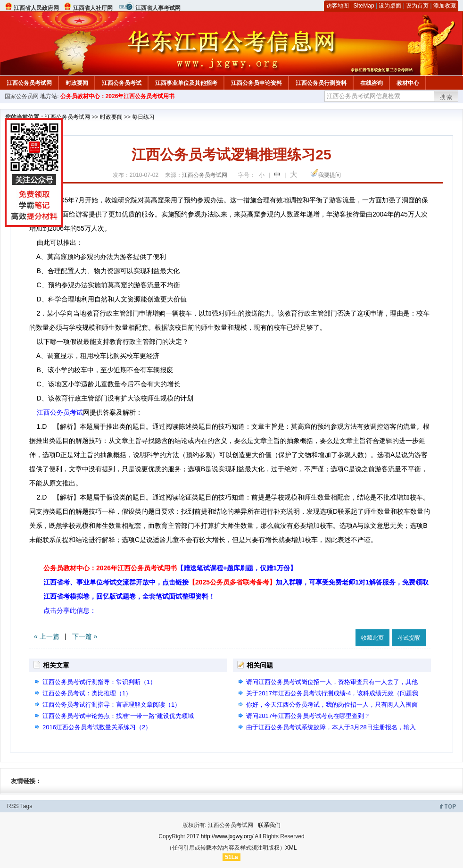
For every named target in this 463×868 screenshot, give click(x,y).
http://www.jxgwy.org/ (227, 836)
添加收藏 (445, 6)
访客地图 (338, 6)
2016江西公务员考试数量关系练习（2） (97, 727)
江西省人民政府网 (36, 8)
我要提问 (330, 175)
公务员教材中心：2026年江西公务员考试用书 (118, 96)
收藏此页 (372, 638)
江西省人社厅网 (93, 8)
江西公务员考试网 (29, 83)
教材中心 (408, 83)
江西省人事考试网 (158, 8)
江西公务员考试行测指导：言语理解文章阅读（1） (112, 705)
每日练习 (143, 117)
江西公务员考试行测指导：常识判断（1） (99, 682)
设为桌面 (390, 6)
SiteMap (364, 6)
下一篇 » (85, 636)
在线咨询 (372, 83)
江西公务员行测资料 (321, 83)
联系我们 (269, 825)
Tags (26, 806)
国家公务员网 (22, 96)
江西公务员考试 (122, 83)
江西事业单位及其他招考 (186, 83)
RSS (13, 806)
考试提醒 (409, 638)
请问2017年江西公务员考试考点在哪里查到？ (308, 716)
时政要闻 (77, 83)
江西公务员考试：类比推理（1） (87, 693)
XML (291, 848)
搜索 (446, 97)
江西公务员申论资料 (256, 83)
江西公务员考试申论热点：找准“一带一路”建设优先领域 (118, 716)
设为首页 (417, 6)
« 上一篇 (47, 636)
